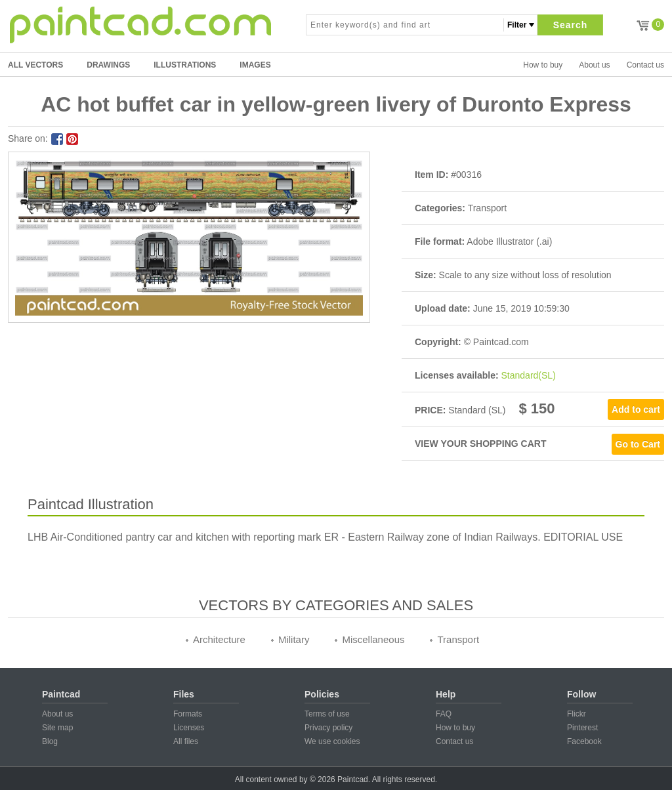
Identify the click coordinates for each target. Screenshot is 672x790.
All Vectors (35, 65)
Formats (188, 714)
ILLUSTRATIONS (185, 65)
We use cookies (332, 741)
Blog (50, 741)
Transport (458, 639)
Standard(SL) (529, 375)
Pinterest (582, 728)
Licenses (189, 728)
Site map (57, 728)
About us (594, 65)
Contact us (645, 65)
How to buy (543, 65)
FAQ (444, 714)
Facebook (584, 741)
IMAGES (255, 65)
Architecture (219, 639)
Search (571, 25)
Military (294, 639)
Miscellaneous (373, 639)
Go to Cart (638, 444)
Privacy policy (328, 728)
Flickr (577, 714)
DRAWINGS (108, 65)
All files (186, 741)
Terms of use (327, 714)
